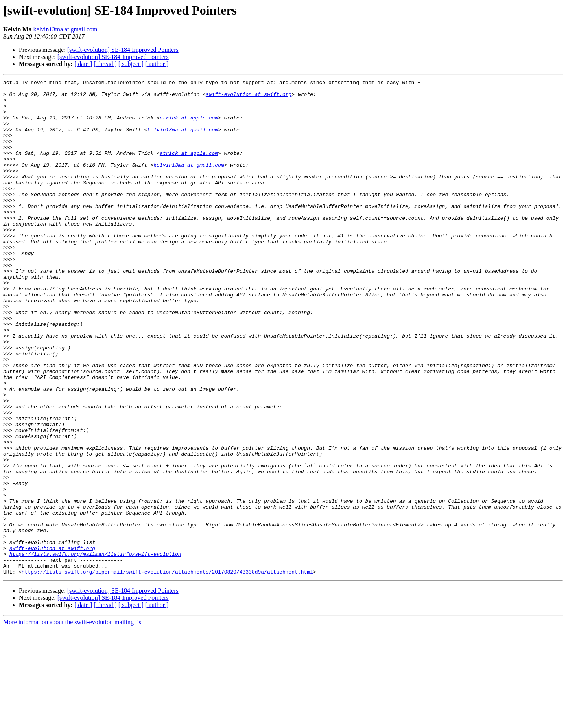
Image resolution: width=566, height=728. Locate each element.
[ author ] (157, 64)
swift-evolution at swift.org (249, 97)
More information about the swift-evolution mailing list (73, 721)
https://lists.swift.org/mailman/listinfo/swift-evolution (95, 649)
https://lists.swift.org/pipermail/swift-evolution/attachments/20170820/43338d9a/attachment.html (167, 671)
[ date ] (83, 64)
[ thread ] (105, 64)
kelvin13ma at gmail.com (65, 29)
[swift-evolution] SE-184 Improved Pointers (123, 50)
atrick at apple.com (189, 126)
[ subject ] (131, 64)
